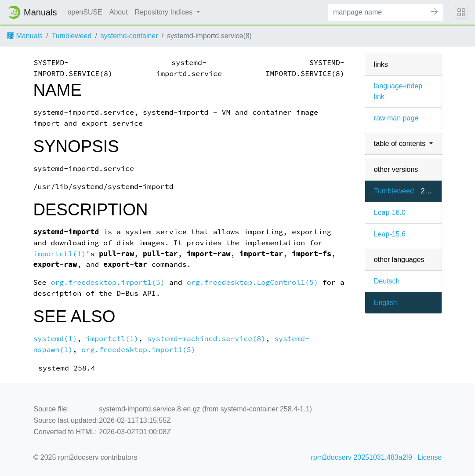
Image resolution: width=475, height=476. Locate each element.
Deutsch (387, 281)
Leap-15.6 (390, 234)
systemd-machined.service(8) (206, 339)
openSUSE (85, 12)
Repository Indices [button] (165, 12)
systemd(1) (55, 339)
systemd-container (129, 36)
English (385, 303)
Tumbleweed (71, 36)
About (119, 12)
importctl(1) (60, 254)
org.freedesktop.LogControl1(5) (252, 282)
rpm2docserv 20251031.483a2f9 (362, 457)
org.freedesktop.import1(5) (107, 282)
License (430, 457)
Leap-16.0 (390, 213)
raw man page (396, 118)
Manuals (25, 36)
